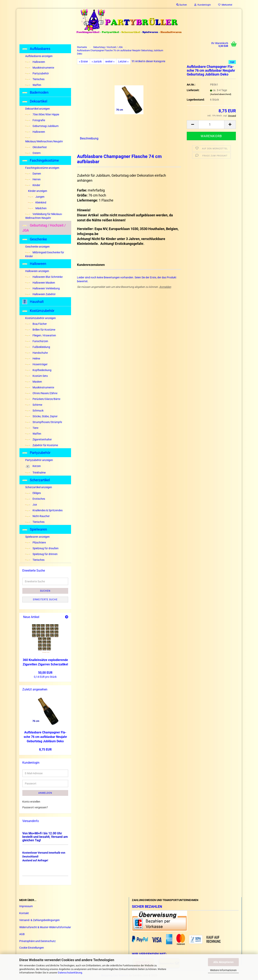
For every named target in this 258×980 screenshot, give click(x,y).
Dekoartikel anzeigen (38, 109)
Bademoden (35, 92)
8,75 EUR (45, 749)
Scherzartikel (36, 480)
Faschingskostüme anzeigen (42, 168)
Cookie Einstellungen (32, 948)
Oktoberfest (36, 147)
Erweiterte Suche (45, 600)
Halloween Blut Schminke (44, 277)
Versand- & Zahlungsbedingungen (39, 920)
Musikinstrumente (40, 68)
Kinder (33, 185)
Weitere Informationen (223, 970)
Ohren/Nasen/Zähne (41, 393)
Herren (33, 179)
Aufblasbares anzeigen (39, 56)
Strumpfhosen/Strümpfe (44, 422)
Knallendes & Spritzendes (44, 510)
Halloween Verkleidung (42, 288)
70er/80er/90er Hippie (42, 114)
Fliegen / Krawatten (41, 335)
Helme (33, 359)
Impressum (26, 906)
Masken (34, 382)
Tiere (32, 428)
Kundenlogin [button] (203, 5)
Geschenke (35, 239)
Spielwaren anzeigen (37, 537)
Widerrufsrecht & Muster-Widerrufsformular (45, 927)
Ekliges (33, 493)
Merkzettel (225, 5)
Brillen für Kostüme (40, 330)
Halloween (35, 62)
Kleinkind (37, 202)
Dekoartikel (35, 101)
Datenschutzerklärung (70, 973)
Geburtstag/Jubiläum (42, 126)
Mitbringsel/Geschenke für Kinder (45, 254)
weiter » (110, 61)
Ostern (33, 153)
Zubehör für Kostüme (42, 445)
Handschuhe (36, 353)
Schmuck (34, 411)
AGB (22, 934)
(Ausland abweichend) (221, 94)
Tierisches (35, 79)
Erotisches (35, 499)
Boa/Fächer (36, 324)
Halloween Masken (40, 283)
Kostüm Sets (36, 376)
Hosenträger (36, 364)
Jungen (36, 197)
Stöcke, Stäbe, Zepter (41, 416)
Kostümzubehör (38, 311)
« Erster (83, 61)
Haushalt (33, 302)
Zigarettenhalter (39, 439)
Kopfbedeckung (38, 370)
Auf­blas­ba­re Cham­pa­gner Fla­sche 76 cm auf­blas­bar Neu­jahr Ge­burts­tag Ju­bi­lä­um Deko (45, 737)
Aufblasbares (36, 49)
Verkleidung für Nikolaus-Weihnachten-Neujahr (44, 216)
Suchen (45, 591)
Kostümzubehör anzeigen (41, 318)
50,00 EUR (45, 673)
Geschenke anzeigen (37, 247)
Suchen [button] (182, 5)
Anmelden (165, 287)
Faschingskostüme (41, 160)
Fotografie (35, 120)
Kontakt (24, 913)
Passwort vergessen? (35, 807)
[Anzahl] (211, 125)
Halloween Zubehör (40, 294)
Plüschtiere (36, 542)
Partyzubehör (37, 73)
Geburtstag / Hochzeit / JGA (44, 228)
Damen (33, 174)
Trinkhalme (35, 473)
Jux (31, 505)
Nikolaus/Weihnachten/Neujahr (44, 140)
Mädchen (37, 208)
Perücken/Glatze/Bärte (43, 399)
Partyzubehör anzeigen (39, 460)
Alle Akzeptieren (223, 962)
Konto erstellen (31, 802)
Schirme (34, 405)
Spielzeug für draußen (42, 548)
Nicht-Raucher (37, 516)
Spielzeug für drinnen (41, 554)
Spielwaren (35, 529)
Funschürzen (37, 341)
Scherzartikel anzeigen (39, 487)
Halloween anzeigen (37, 271)
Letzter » (123, 61)
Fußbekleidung (38, 347)
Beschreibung (89, 138)
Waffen (33, 85)
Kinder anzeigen (38, 191)
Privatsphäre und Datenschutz (37, 941)
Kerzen (33, 466)
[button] (193, 125)
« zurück (97, 61)
